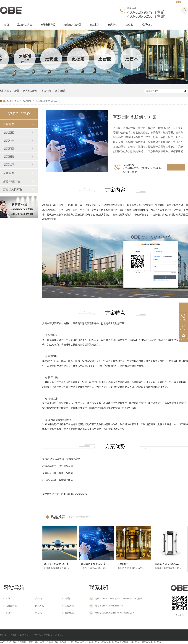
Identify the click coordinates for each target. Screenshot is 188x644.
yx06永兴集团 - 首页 (50, 642)
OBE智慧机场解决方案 (57, 564)
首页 (7, 25)
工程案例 (69, 606)
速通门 (17, 91)
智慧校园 (9, 149)
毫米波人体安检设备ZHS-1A (170, 564)
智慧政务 (9, 141)
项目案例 (94, 25)
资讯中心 (112, 25)
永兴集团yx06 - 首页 (129, 642)
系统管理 (27, 101)
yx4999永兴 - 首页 (9, 642)
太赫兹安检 (11, 606)
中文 (179, 2)
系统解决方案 (25, 25)
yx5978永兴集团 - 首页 (150, 642)
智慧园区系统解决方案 (46, 101)
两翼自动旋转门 (31, 91)
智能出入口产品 (72, 25)
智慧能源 (9, 164)
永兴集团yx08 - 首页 (70, 642)
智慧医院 (9, 157)
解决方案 (40, 606)
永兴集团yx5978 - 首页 (29, 642)
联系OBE (147, 25)
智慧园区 (9, 133)
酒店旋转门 (61, 91)
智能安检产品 (48, 25)
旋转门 (39, 599)
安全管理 (8, 173)
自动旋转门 (124, 564)
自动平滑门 (47, 91)
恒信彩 (129, 25)
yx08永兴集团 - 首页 (109, 642)
